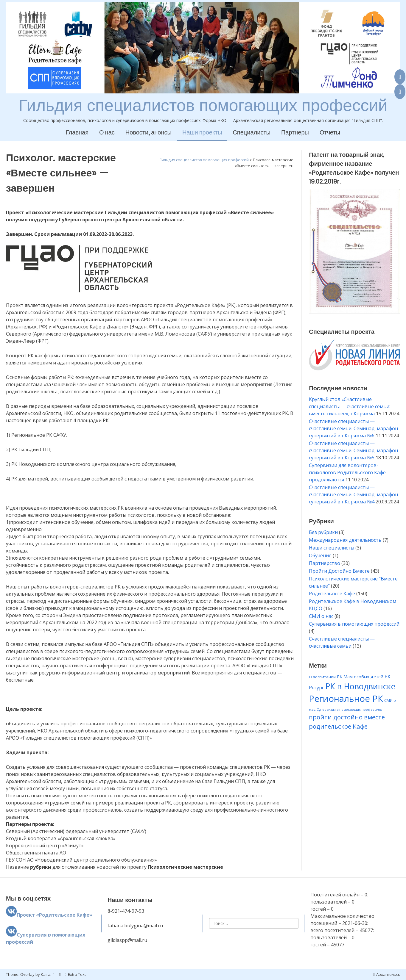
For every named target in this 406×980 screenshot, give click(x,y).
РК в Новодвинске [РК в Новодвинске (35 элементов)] (360, 686)
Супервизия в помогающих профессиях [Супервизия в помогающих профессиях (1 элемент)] (349, 710)
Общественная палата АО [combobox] (36, 853)
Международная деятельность (345, 540)
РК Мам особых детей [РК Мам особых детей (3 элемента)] (360, 677)
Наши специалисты (332, 548)
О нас (107, 133)
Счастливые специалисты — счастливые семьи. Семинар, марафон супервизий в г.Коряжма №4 (353, 494)
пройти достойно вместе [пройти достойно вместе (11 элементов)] (347, 717)
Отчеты (330, 133)
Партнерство (325, 563)
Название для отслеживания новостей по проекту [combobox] (115, 867)
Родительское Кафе (332, 594)
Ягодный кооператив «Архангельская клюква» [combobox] (61, 838)
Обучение (320, 555)
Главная (77, 133)
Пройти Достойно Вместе (339, 571)
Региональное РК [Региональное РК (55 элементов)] (346, 699)
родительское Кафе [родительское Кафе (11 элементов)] (338, 726)
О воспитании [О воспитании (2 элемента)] (322, 677)
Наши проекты (202, 133)
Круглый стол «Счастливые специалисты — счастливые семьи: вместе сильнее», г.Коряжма (350, 406)
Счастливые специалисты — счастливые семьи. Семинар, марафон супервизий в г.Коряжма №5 (353, 450)
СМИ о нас (321, 616)
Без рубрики (323, 532)
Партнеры (295, 133)
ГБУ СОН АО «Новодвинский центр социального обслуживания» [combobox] (81, 860)
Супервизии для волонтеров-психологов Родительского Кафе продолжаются (347, 472)
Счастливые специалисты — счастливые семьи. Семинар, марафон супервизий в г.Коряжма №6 (353, 428)
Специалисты (252, 133)
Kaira (46, 974)
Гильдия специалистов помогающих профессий (203, 105)
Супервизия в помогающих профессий (354, 624)
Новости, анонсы (148, 133)
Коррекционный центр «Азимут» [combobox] (45, 846)
